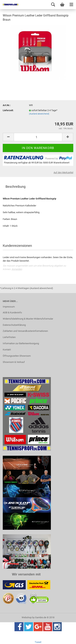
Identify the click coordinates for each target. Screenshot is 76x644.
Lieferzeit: (8, 110)
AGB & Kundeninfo (12, 312)
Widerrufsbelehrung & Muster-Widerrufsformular (28, 319)
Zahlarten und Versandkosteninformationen (25, 331)
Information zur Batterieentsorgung (21, 343)
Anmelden (17, 269)
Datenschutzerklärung (14, 325)
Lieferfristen (9, 337)
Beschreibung (16, 187)
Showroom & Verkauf (14, 362)
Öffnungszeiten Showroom (17, 356)
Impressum (9, 307)
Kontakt (7, 350)
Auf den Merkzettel (63, 172)
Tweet (38, 642)
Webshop (27, 617)
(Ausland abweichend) (39, 114)
